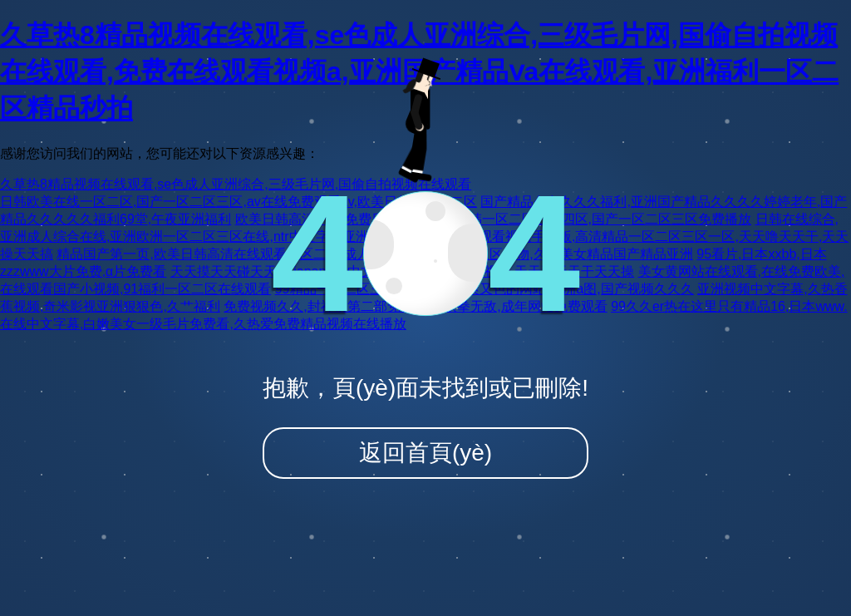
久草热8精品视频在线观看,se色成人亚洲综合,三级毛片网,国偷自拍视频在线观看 (236, 184)
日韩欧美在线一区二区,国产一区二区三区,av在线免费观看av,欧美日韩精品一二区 (239, 202)
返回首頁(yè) (425, 453)
